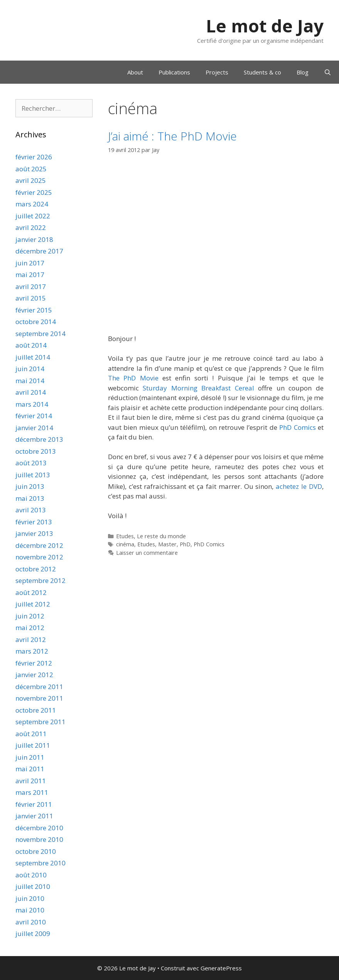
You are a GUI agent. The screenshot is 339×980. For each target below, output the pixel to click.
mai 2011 (30, 769)
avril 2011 (31, 781)
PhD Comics (297, 427)
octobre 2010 (36, 851)
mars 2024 (32, 204)
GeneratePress (221, 968)
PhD (185, 544)
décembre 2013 (39, 439)
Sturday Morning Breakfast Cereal (198, 388)
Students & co (262, 72)
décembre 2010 (39, 828)
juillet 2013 (33, 475)
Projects (217, 72)
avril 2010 (31, 922)
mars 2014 (32, 404)
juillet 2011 (33, 745)
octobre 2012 (36, 569)
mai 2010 (30, 910)
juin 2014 (30, 369)
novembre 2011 (39, 698)
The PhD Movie (133, 378)
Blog (303, 72)
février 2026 (34, 157)
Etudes (125, 536)
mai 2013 (30, 498)
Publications (174, 72)
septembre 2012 (40, 580)
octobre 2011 (36, 710)
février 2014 (34, 416)
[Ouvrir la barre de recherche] (328, 72)
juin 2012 (30, 616)
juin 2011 (30, 757)
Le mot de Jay (265, 26)
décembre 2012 (39, 545)
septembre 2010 (40, 863)
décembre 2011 (39, 687)
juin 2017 (30, 263)
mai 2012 (30, 628)
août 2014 (31, 345)
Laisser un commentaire (147, 553)
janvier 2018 (34, 239)
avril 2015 (31, 298)
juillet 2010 (33, 886)
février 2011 (34, 804)
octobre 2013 (36, 451)
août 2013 (31, 463)
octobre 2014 (36, 322)
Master (167, 544)
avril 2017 (31, 286)
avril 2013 (31, 510)
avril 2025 (31, 180)
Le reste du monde (161, 536)
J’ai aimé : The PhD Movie (172, 136)
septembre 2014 (40, 334)
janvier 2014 (34, 428)
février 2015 (34, 310)
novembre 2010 (39, 839)
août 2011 (31, 734)
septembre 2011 (40, 722)
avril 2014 (31, 392)
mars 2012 (32, 651)
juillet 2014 (33, 357)
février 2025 (34, 192)
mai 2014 (30, 381)
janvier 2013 (34, 533)
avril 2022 (31, 227)
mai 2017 (30, 275)
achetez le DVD (299, 486)
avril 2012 (31, 640)
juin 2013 (30, 486)
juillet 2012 (33, 604)
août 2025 (31, 169)
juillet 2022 (33, 216)
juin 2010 (30, 898)
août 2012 (31, 592)
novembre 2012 (39, 557)
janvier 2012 (34, 675)
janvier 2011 (34, 816)
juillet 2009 (33, 934)
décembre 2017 (39, 251)
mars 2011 (32, 792)
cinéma (125, 544)
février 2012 (34, 663)
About (135, 72)
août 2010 (31, 875)
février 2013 (34, 522)
